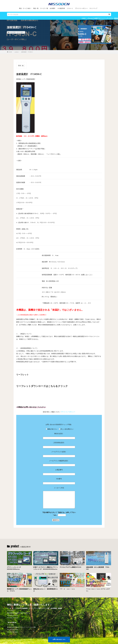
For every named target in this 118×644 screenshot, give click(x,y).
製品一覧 (36, 8)
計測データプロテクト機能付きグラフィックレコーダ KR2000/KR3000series (46, 568)
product (11, 32)
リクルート (70, 8)
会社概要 (52, 8)
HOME (10, 52)
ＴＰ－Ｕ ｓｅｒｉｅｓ (67, 589)
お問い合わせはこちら (59, 639)
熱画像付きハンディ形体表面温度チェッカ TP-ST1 (19, 590)
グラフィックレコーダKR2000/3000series (14, 568)
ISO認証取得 (61, 8)
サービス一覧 (44, 8)
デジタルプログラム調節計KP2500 (70, 567)
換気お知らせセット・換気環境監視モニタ (46, 590)
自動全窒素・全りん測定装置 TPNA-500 (98, 568)
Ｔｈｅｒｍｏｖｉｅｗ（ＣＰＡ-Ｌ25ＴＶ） (98, 590)
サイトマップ (93, 8)
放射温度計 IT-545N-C (27, 52)
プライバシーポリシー (81, 8)
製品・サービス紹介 (25, 8)
